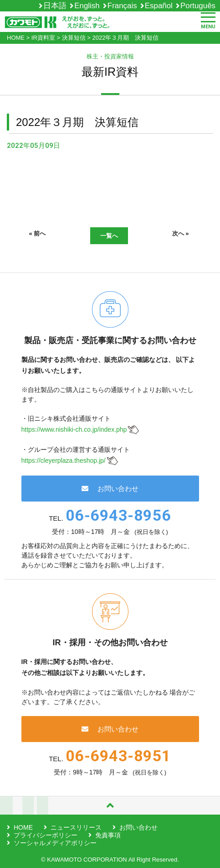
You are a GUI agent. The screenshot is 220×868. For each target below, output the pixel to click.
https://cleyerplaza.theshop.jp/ (64, 460)
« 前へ (38, 233)
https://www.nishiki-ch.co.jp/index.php (74, 429)
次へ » (181, 233)
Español (159, 6)
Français (122, 6)
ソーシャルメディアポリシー (55, 843)
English (87, 6)
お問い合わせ (110, 489)
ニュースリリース (76, 827)
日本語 (55, 6)
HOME (23, 827)
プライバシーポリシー (46, 835)
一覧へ (109, 236)
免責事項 (108, 835)
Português (198, 6)
